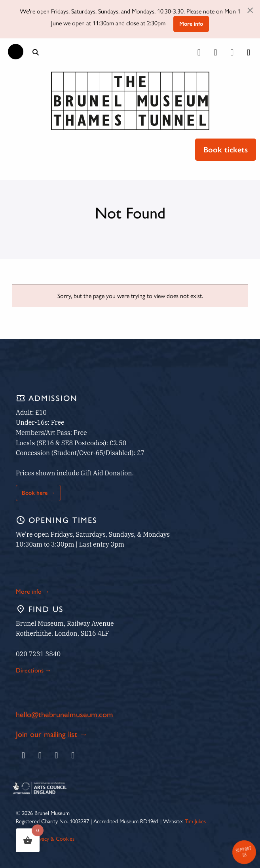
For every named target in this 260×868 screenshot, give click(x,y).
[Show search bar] (36, 52)
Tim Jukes (195, 821)
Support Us (243, 852)
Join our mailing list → (52, 734)
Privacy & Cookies (54, 838)
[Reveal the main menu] (12, 52)
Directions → (34, 670)
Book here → (38, 493)
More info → (33, 592)
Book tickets (226, 150)
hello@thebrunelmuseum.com (65, 714)
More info (191, 24)
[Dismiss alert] (250, 9)
